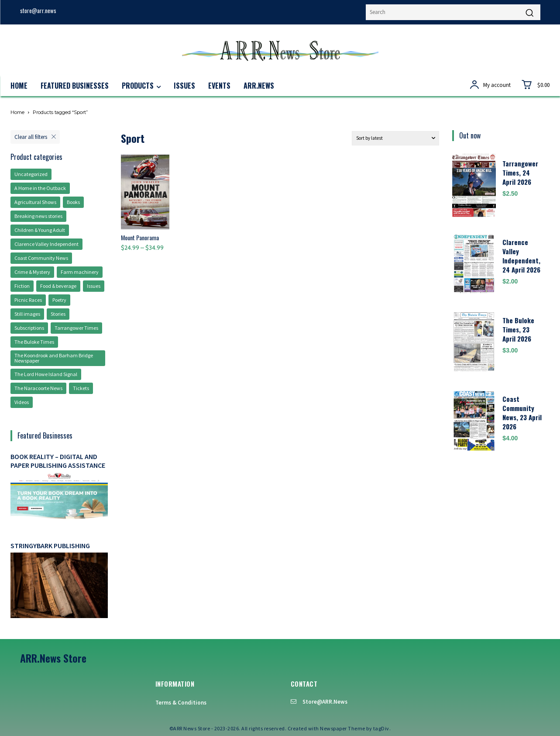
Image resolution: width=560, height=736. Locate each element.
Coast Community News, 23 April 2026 (522, 413)
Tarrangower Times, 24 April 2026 (520, 173)
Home (17, 112)
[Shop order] (395, 138)
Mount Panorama (140, 237)
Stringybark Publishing (50, 546)
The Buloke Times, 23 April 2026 (518, 329)
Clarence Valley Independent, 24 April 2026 (521, 256)
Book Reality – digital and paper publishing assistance (58, 461)
